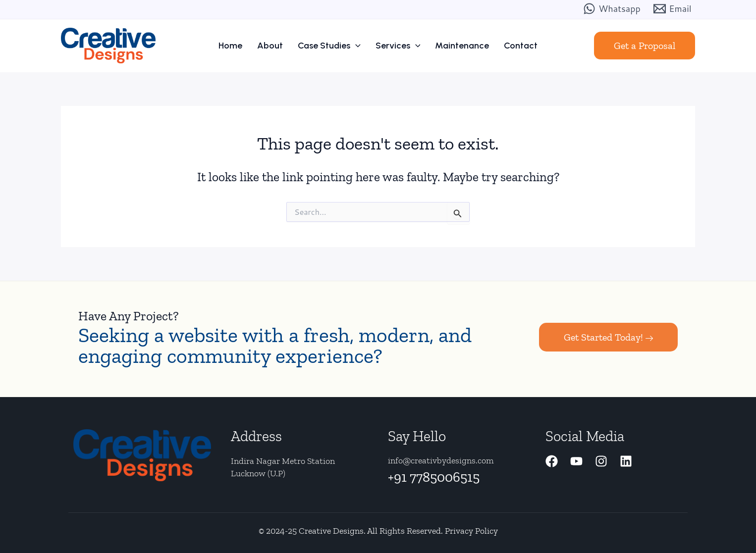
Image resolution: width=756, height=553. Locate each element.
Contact (521, 46)
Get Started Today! (608, 337)
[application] (355, 46)
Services (398, 46)
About (270, 46)
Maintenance (462, 46)
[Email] (673, 9)
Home (230, 46)
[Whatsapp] (612, 9)
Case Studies (329, 46)
